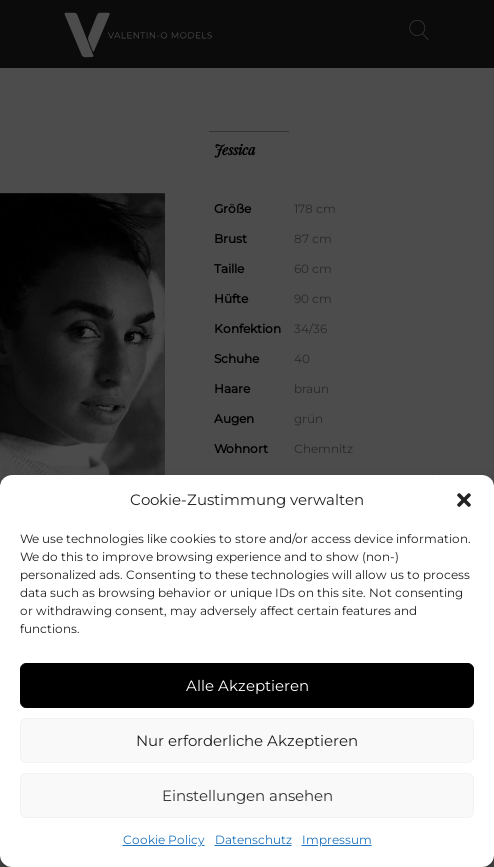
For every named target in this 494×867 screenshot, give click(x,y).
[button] (464, 500)
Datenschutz (253, 839)
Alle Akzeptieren (247, 685)
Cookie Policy (164, 839)
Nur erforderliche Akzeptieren (247, 740)
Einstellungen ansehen (247, 795)
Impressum (337, 839)
